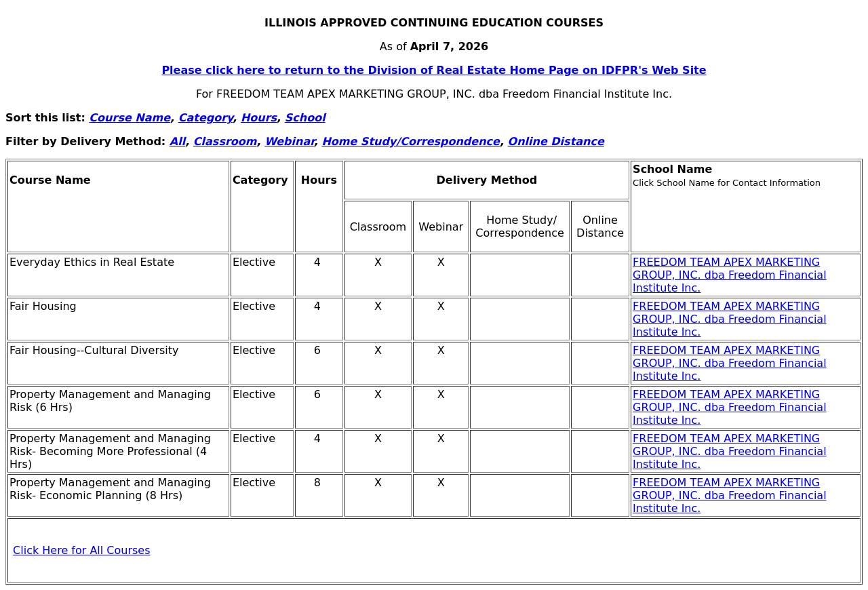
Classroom (225, 141)
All (177, 141)
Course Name (130, 118)
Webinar (289, 141)
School (305, 118)
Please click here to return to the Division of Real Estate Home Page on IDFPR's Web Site (434, 70)
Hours (259, 118)
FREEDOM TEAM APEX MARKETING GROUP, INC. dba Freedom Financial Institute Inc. (730, 275)
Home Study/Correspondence (411, 141)
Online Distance (556, 141)
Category (206, 118)
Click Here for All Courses (81, 550)
